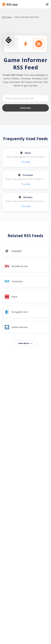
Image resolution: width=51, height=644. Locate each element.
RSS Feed (7, 17)
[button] (26, 4)
